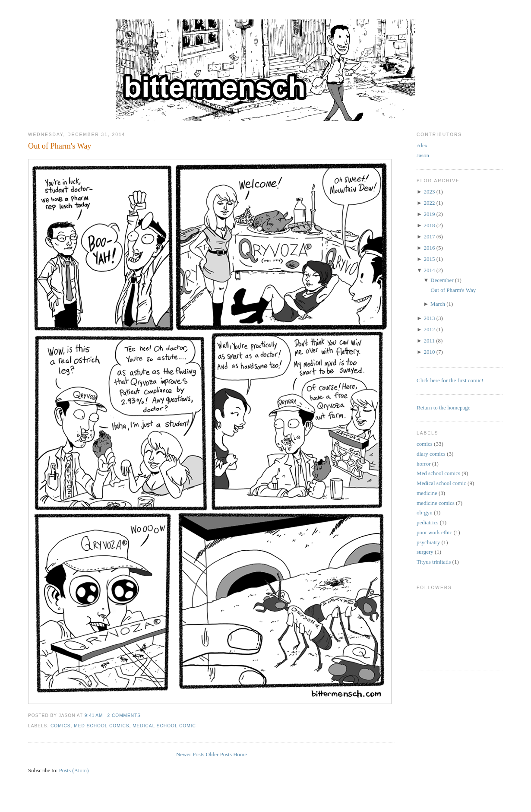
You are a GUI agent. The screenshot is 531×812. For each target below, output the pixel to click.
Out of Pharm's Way (60, 146)
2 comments (124, 715)
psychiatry (428, 542)
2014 (429, 270)
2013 (429, 318)
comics (61, 726)
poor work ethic (434, 532)
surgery (425, 552)
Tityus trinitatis (434, 562)
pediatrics (428, 522)
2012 (429, 329)
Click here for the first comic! (450, 380)
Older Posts (219, 754)
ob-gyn (425, 512)
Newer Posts (190, 754)
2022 (429, 203)
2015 (429, 259)
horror (424, 464)
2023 (429, 192)
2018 (429, 225)
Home (240, 754)
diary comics (431, 454)
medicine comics (436, 503)
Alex (422, 145)
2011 (429, 341)
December (442, 280)
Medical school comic (164, 726)
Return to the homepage (444, 408)
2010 (429, 352)
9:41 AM (94, 715)
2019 (429, 214)
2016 (429, 248)
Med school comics (101, 726)
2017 (429, 236)
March (438, 304)
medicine (427, 493)
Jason (423, 155)
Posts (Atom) (74, 770)
